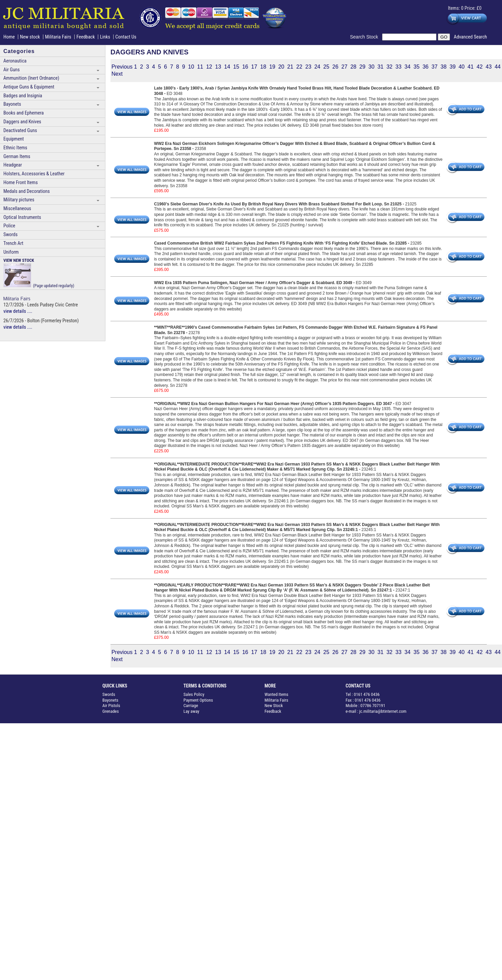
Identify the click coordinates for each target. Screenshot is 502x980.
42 (480, 67)
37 (434, 67)
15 (236, 67)
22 (299, 67)
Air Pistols (111, 706)
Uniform (11, 252)
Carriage (191, 706)
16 (245, 67)
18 (263, 67)
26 (335, 67)
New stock (31, 37)
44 (498, 67)
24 (317, 67)
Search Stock (366, 37)
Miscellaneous (17, 209)
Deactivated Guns (20, 131)
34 (407, 67)
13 (218, 67)
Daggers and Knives (22, 122)
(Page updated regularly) (39, 273)
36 (426, 67)
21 (290, 67)
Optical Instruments (22, 217)
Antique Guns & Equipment (29, 87)
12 (209, 67)
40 (461, 67)
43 (488, 67)
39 (453, 67)
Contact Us (126, 37)
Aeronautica (15, 61)
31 (380, 67)
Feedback (86, 37)
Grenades (111, 711)
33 (399, 67)
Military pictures (19, 200)
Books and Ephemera (23, 113)
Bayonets (12, 104)
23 (308, 67)
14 (227, 67)
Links (105, 37)
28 (353, 67)
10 (191, 67)
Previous (122, 67)
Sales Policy (194, 694)
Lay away (191, 711)
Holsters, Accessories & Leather (34, 174)
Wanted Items (277, 694)
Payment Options (198, 700)
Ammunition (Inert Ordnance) (31, 78)
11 (200, 67)
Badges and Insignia (23, 96)
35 (417, 67)
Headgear (13, 165)
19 (272, 67)
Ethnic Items (15, 148)
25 (326, 67)
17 (254, 67)
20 (281, 67)
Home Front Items (21, 183)
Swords (10, 235)
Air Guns (11, 70)
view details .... (18, 311)
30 (372, 67)
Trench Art (13, 243)
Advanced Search (470, 37)
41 (471, 67)
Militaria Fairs (58, 37)
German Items (17, 157)
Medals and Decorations (27, 191)
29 (362, 67)
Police (9, 226)
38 (444, 67)
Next (117, 74)
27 (344, 67)
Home (9, 37)
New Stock (274, 706)
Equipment (14, 139)
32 (390, 67)
